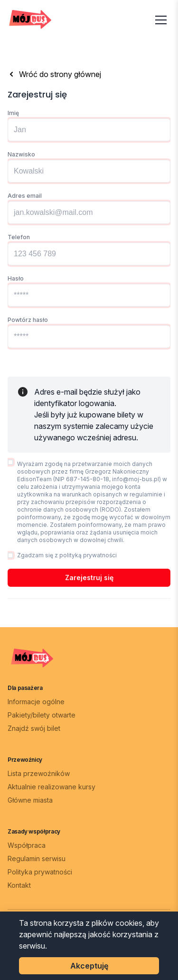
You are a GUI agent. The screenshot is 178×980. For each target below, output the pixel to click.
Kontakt (19, 885)
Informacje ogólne (36, 702)
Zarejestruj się (89, 577)
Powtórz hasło (28, 320)
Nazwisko (21, 154)
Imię (13, 113)
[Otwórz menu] (161, 20)
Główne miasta (30, 800)
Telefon (19, 237)
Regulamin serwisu (37, 859)
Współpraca (27, 845)
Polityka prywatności (40, 872)
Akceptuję (89, 966)
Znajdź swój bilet (34, 728)
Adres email (25, 196)
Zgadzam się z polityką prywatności (67, 555)
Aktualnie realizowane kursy (52, 787)
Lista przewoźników (39, 773)
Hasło (16, 278)
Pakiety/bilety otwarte (42, 715)
